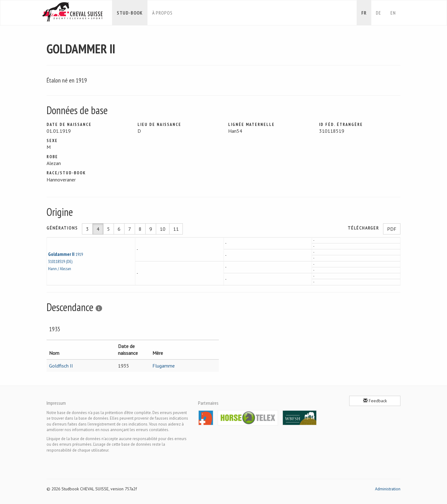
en (393, 13)
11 (176, 229)
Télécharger (363, 228)
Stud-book (130, 13)
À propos (162, 13)
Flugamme (164, 366)
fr (364, 13)
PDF (392, 229)
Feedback (375, 401)
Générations (62, 228)
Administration (388, 489)
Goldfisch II (61, 366)
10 (163, 229)
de (379, 13)
